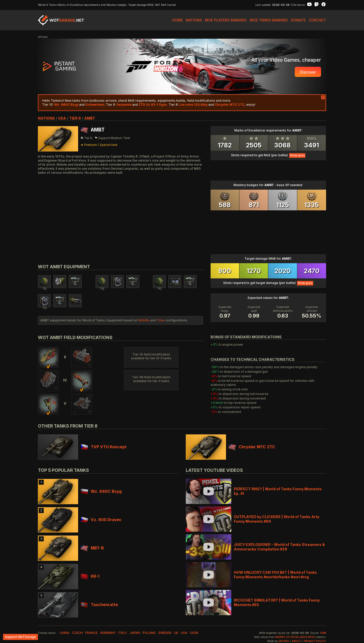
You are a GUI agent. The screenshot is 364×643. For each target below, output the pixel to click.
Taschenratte (99, 605)
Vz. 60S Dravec (101, 520)
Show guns (297, 155)
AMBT (90, 118)
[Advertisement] (120, 213)
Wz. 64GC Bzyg (101, 491)
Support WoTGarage (20, 637)
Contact (317, 20)
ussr (194, 633)
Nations (194, 20)
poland (149, 633)
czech (77, 633)
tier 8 (75, 118)
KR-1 (90, 576)
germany (108, 633)
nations (46, 118)
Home (177, 20)
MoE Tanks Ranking (269, 20)
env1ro (284, 641)
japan (135, 633)
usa (62, 118)
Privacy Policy (315, 641)
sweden (165, 633)
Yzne (161, 320)
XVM (323, 633)
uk (176, 633)
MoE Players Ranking (226, 20)
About (297, 641)
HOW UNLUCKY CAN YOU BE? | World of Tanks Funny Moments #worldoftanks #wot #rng (275, 575)
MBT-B (92, 548)
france (91, 633)
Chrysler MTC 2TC (252, 447)
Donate (298, 20)
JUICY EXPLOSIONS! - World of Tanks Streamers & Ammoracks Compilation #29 (279, 547)
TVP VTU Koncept (104, 447)
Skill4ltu (144, 320)
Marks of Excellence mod (295, 637)
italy (123, 633)
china (65, 633)
